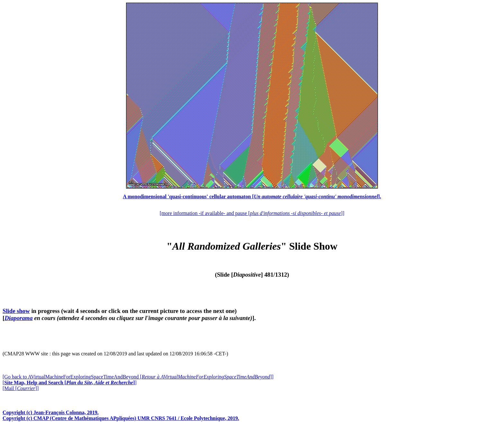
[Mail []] (21, 388)
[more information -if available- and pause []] (252, 213)
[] (70, 383)
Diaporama (18, 318)
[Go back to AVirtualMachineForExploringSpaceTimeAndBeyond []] (138, 377)
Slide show (16, 311)
